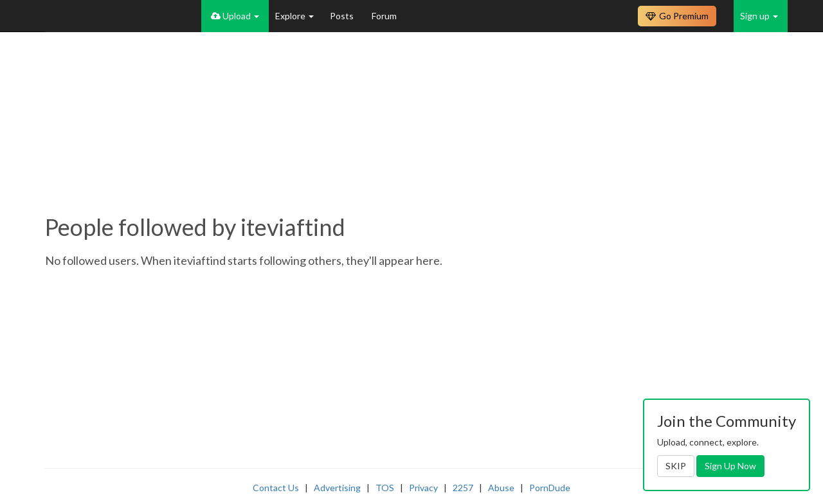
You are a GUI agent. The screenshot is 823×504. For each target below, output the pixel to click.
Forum (384, 16)
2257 (463, 488)
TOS (385, 488)
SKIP (676, 466)
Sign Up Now (730, 466)
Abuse (501, 488)
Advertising (337, 488)
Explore (294, 16)
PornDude (550, 488)
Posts (343, 16)
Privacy (423, 488)
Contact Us (276, 488)
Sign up (759, 16)
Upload (235, 16)
